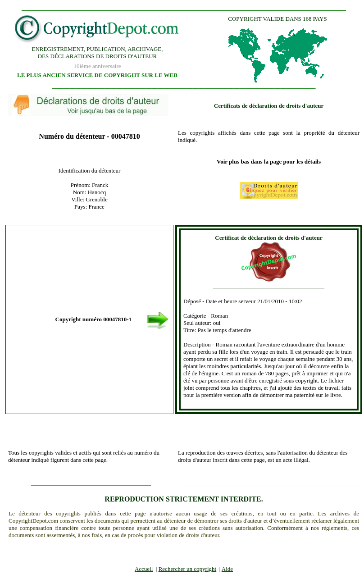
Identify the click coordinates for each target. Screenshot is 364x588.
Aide (227, 569)
